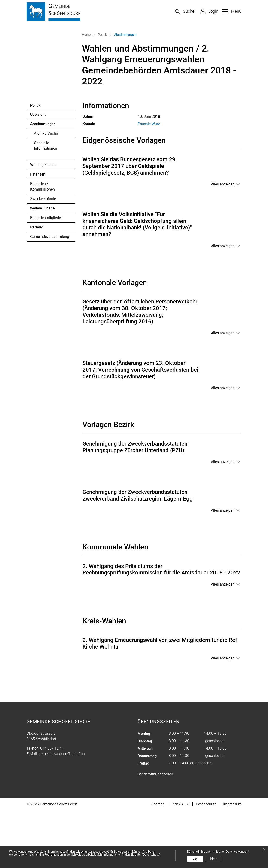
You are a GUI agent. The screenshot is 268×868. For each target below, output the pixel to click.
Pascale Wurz (149, 181)
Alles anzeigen (223, 241)
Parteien (37, 284)
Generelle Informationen (46, 203)
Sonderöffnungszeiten (155, 831)
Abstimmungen (43, 182)
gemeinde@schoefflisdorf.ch (62, 811)
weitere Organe (42, 265)
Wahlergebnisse (43, 222)
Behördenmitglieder (46, 275)
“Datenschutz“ (151, 855)
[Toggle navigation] (231, 11)
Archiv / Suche (46, 190)
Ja (195, 859)
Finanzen (38, 231)
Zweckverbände (43, 256)
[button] (185, 12)
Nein (214, 859)
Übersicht (38, 171)
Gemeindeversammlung (50, 294)
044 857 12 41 (52, 806)
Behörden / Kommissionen (43, 244)
